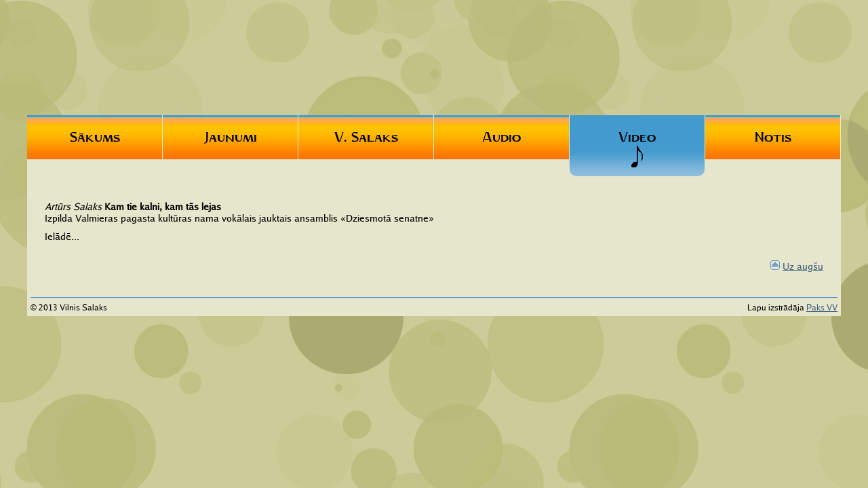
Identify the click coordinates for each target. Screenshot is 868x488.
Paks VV (822, 307)
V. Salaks (366, 137)
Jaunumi (231, 137)
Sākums (95, 137)
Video (637, 148)
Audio (501, 137)
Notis (773, 137)
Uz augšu (803, 266)
